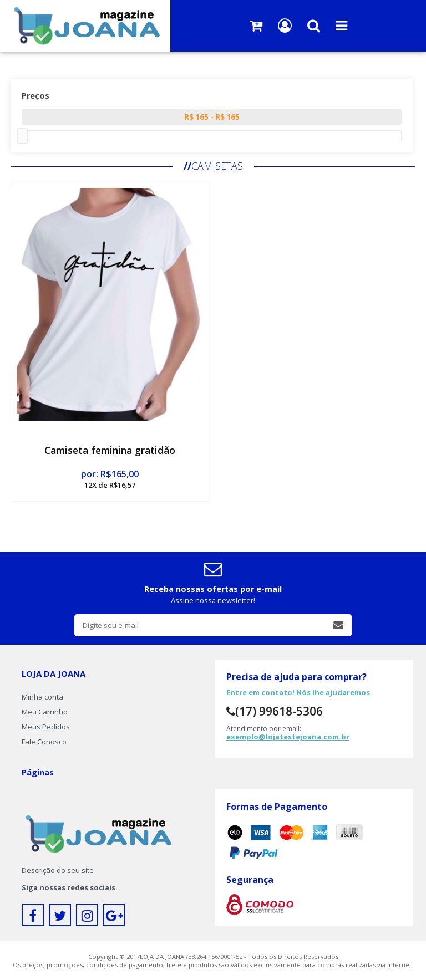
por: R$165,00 (110, 479)
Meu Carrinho (45, 712)
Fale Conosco (44, 742)
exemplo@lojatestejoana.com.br (288, 737)
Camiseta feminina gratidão (110, 450)
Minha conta (42, 697)
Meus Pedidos (46, 727)
